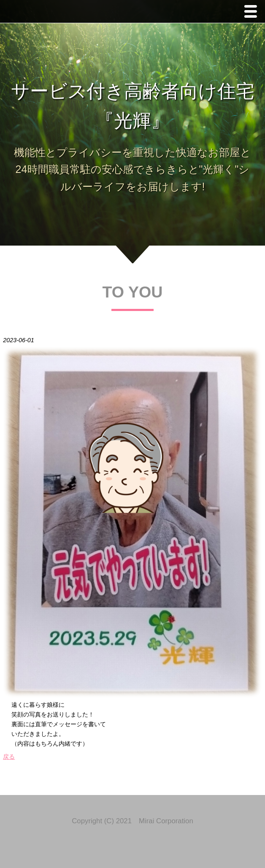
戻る (9, 757)
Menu (253, 12)
